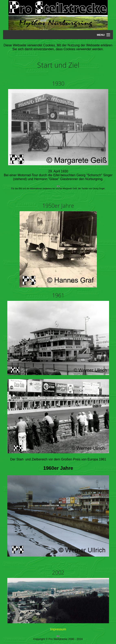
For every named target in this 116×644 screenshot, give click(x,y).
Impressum (58, 629)
